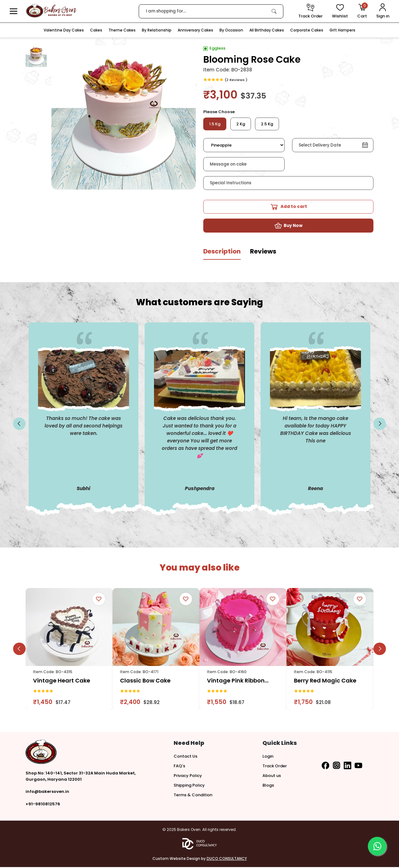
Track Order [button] (275, 767)
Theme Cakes (122, 30)
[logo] (51, 11)
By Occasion (231, 30)
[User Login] (383, 11)
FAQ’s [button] (179, 767)
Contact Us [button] (185, 757)
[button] (14, 11)
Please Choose (219, 112)
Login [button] (268, 757)
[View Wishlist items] (340, 11)
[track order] (310, 11)
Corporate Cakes (307, 30)
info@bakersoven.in (47, 792)
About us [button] (272, 776)
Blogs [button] (268, 786)
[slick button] (19, 425)
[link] (274, 11)
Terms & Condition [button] (193, 796)
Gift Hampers (342, 30)
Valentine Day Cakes (64, 30)
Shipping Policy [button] (189, 786)
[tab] (222, 255)
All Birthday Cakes (267, 30)
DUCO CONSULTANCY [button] (227, 859)
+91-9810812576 (43, 805)
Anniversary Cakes (195, 30)
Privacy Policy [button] (188, 776)
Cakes (96, 30)
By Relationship (157, 30)
